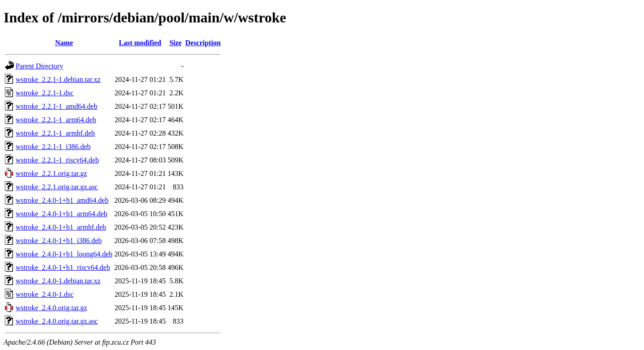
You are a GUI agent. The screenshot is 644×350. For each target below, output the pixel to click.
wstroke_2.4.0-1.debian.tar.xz (58, 281)
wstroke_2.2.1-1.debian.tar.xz (58, 79)
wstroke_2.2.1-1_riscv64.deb (57, 160)
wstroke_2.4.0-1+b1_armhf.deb (61, 227)
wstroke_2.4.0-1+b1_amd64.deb (62, 200)
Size (176, 43)
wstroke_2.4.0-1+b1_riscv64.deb (63, 267)
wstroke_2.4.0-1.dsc (44, 294)
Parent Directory (39, 66)
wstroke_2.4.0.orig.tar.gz (51, 308)
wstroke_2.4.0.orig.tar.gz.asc (57, 321)
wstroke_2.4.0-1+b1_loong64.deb (64, 254)
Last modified (140, 43)
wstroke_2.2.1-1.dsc (44, 93)
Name (64, 43)
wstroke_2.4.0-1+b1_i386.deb (59, 241)
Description (203, 43)
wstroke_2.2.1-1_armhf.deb (55, 133)
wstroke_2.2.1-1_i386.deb (53, 147)
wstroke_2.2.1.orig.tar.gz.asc (57, 187)
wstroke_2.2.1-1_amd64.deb (57, 106)
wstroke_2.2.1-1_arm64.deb (56, 120)
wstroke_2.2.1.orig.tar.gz (51, 173)
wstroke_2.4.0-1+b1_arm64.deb (61, 214)
